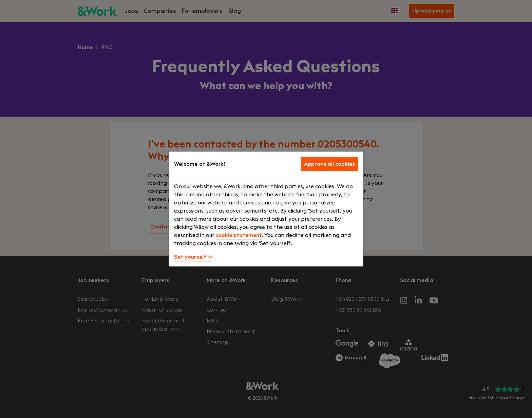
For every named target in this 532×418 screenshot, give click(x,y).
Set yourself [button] (193, 257)
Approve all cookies (329, 164)
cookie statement (239, 235)
